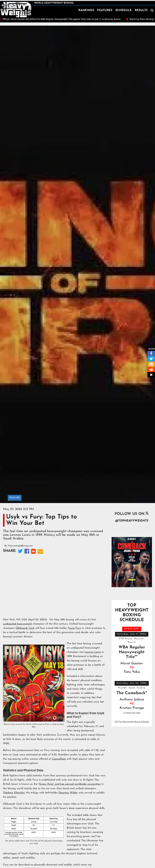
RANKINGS (86, 10)
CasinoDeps (59, 759)
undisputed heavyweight (17, 624)
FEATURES (105, 10)
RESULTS (141, 10)
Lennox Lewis (93, 652)
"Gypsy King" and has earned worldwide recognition (69, 784)
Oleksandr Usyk (25, 628)
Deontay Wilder (68, 793)
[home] (16, 10)
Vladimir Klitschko (14, 793)
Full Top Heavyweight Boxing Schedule (132, 722)
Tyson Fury (74, 628)
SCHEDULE (124, 10)
